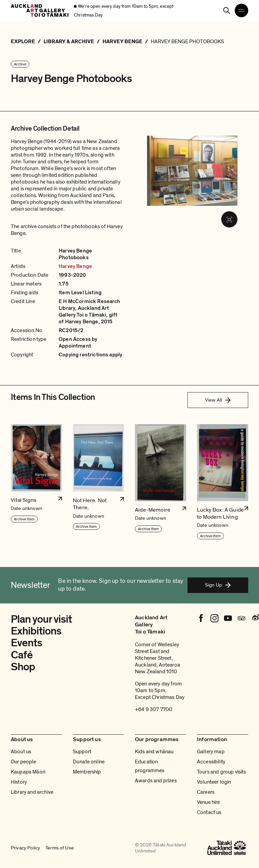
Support (82, 752)
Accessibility (211, 762)
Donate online (89, 762)
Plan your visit (41, 619)
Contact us (209, 812)
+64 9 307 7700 (154, 709)
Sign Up (218, 585)
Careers (206, 792)
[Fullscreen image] (229, 219)
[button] (36, 482)
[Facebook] (201, 618)
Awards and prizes (156, 781)
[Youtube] (228, 618)
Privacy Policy (25, 848)
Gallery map (211, 752)
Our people (24, 762)
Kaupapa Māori (28, 772)
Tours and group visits (222, 772)
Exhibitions (36, 631)
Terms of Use (60, 848)
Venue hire (209, 802)
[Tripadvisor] (241, 618)
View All (218, 400)
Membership (87, 772)
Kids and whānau (154, 752)
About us (21, 752)
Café (22, 655)
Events (26, 643)
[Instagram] (214, 618)
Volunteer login (214, 782)
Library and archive (32, 792)
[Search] (227, 10)
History (19, 782)
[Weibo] (255, 618)
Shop (23, 667)
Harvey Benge (75, 266)
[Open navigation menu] (241, 10)
